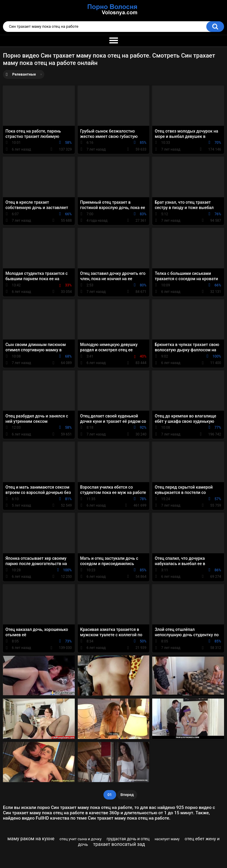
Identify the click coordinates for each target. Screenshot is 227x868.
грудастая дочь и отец (128, 839)
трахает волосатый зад (119, 844)
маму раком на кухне (31, 839)
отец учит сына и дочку (80, 839)
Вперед (127, 795)
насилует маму (167, 839)
